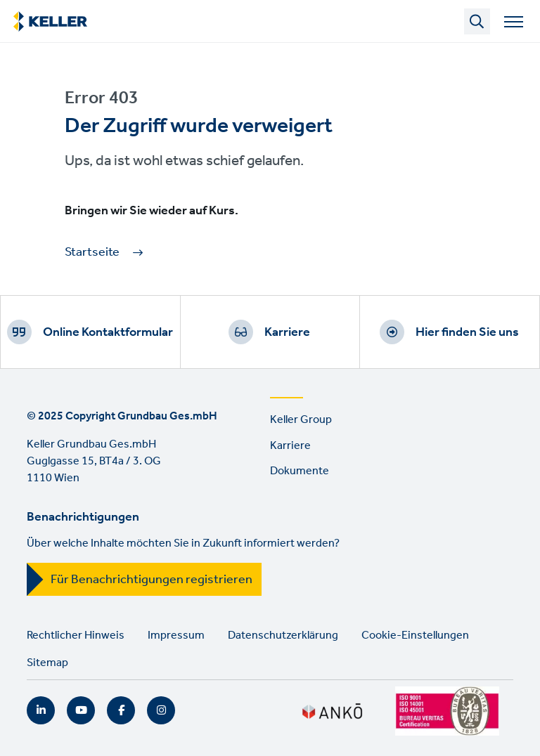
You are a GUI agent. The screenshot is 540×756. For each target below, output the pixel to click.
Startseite (92, 253)
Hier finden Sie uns (467, 332)
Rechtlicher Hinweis (76, 636)
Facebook (121, 710)
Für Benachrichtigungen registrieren (152, 580)
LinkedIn (41, 710)
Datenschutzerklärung (283, 636)
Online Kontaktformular (108, 332)
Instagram (161, 710)
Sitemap (47, 663)
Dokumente (300, 471)
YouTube (81, 710)
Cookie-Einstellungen (415, 636)
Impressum (176, 636)
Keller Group (301, 420)
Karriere (287, 332)
